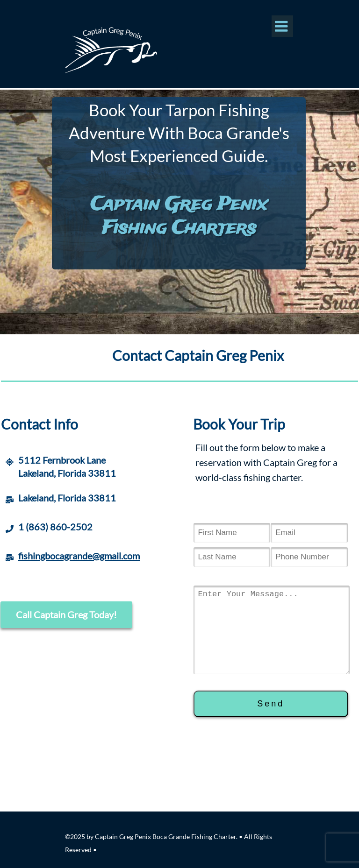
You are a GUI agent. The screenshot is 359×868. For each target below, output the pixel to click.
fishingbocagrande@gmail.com (79, 556)
